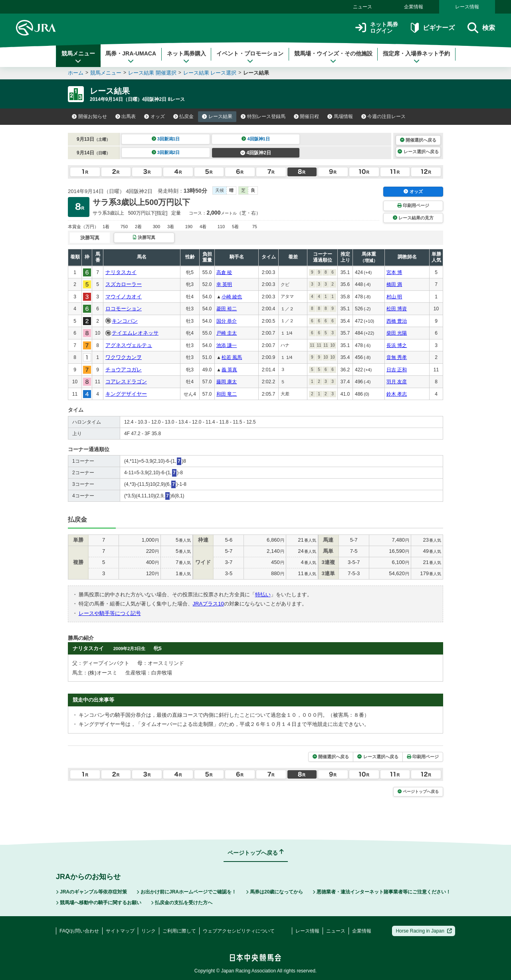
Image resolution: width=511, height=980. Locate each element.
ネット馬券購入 (186, 57)
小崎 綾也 (232, 297)
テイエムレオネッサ (135, 333)
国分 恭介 (227, 321)
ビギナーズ (433, 28)
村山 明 (394, 297)
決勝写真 (144, 237)
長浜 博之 (397, 345)
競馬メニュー (78, 57)
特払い (263, 595)
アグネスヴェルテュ (129, 345)
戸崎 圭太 (227, 333)
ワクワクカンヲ (124, 357)
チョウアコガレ (124, 370)
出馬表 (126, 116)
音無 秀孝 (397, 357)
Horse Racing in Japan (424, 931)
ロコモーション (124, 309)
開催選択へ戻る (418, 140)
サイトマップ (120, 931)
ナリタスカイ (121, 272)
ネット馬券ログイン (377, 28)
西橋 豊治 (397, 321)
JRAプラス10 (208, 604)
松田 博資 (397, 309)
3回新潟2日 (166, 152)
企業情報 (414, 7)
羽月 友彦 (397, 382)
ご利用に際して (179, 931)
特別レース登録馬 (263, 116)
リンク (149, 931)
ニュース (362, 7)
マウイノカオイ (124, 297)
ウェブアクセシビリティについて (239, 931)
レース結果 (217, 116)
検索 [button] (481, 28)
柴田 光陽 (397, 333)
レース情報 (467, 7)
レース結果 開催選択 (152, 73)
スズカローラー (124, 284)
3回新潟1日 (166, 139)
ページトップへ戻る (418, 792)
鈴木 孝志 (397, 394)
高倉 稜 (224, 272)
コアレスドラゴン (126, 382)
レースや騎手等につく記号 (110, 613)
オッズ (154, 116)
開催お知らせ (89, 116)
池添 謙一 (227, 345)
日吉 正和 (397, 370)
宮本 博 (394, 272)
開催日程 (307, 116)
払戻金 (184, 116)
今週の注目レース (384, 116)
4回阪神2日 (256, 153)
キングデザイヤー (126, 394)
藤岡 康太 (227, 382)
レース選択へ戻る (418, 152)
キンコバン (125, 321)
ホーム (76, 73)
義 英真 (229, 370)
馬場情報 (340, 116)
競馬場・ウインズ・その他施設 (333, 57)
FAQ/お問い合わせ (79, 931)
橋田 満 (394, 284)
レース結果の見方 (413, 218)
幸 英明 (224, 284)
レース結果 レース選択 (210, 73)
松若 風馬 (232, 357)
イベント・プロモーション (250, 57)
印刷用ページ (413, 205)
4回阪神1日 (256, 139)
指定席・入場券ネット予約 (416, 57)
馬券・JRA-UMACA (131, 57)
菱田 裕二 (227, 309)
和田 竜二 (227, 394)
